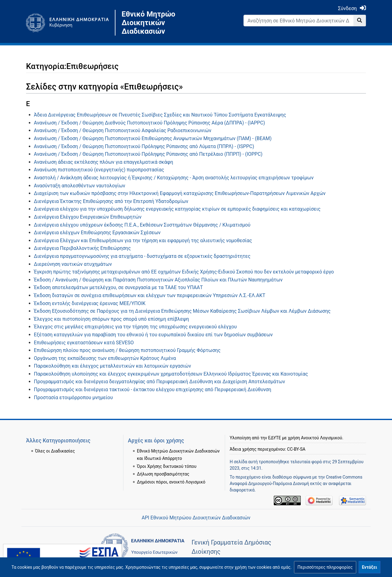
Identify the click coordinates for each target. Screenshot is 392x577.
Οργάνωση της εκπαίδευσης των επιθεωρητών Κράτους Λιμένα (105, 358)
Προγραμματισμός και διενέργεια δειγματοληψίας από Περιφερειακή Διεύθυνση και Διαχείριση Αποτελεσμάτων (160, 382)
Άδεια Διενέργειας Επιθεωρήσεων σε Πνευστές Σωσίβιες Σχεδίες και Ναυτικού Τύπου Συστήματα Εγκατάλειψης (160, 115)
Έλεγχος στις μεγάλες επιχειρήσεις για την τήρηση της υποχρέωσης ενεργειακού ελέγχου (136, 327)
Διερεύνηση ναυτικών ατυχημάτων (73, 264)
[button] (325, 567)
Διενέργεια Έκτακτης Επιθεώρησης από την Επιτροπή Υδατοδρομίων (111, 201)
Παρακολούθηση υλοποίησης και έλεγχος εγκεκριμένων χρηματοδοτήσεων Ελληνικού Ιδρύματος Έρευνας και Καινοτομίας (171, 374)
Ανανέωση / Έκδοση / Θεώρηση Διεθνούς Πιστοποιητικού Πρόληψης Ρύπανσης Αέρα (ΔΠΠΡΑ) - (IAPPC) (150, 123)
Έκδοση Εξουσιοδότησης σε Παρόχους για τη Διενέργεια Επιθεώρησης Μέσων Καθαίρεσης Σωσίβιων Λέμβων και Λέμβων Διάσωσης (182, 311)
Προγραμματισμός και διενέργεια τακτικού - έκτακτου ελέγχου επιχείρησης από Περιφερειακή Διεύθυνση (153, 390)
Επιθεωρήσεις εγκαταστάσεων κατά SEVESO (84, 343)
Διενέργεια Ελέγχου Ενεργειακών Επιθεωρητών (88, 217)
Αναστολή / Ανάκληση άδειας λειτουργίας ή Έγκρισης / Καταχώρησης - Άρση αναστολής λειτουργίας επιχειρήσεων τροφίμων (174, 178)
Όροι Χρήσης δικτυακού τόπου (167, 466)
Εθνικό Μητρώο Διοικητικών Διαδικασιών (148, 23)
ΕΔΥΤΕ (275, 438)
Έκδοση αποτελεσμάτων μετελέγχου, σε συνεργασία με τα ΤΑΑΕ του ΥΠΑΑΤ (119, 287)
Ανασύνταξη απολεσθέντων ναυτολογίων (80, 186)
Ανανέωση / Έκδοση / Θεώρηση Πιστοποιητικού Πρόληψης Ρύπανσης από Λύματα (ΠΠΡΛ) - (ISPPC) (144, 146)
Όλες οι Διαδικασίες (55, 451)
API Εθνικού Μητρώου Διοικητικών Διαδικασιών (196, 518)
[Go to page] (360, 21)
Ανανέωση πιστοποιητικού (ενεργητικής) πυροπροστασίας (99, 170)
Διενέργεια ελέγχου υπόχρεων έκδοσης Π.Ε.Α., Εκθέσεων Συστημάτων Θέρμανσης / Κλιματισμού (142, 225)
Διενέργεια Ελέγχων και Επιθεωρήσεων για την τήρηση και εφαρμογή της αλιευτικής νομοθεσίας (143, 241)
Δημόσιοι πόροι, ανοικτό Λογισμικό (171, 482)
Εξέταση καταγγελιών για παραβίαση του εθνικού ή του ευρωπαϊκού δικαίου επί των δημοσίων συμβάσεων (153, 335)
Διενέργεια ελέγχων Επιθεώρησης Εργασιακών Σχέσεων (97, 233)
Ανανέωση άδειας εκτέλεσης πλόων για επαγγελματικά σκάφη (104, 162)
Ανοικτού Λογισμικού (322, 438)
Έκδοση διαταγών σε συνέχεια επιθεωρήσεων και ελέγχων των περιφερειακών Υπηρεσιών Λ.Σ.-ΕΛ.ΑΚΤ (150, 295)
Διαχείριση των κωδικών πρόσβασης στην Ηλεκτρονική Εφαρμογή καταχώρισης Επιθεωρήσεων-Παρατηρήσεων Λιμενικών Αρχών (180, 193)
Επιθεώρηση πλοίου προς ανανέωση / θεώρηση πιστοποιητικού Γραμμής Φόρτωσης (127, 350)
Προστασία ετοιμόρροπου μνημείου (73, 397)
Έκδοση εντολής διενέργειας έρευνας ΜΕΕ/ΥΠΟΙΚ (90, 303)
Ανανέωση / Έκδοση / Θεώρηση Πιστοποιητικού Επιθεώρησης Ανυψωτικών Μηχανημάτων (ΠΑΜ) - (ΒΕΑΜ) (153, 138)
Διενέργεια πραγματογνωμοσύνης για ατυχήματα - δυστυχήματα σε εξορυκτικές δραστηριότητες (142, 256)
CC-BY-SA (296, 449)
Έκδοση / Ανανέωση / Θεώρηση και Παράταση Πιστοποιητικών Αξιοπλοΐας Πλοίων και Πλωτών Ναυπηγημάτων (158, 280)
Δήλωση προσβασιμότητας (163, 474)
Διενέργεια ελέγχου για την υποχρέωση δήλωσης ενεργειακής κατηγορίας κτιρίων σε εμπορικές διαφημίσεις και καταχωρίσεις (177, 209)
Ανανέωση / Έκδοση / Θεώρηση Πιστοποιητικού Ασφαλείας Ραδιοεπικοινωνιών (123, 130)
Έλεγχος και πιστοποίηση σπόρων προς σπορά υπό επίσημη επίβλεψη (111, 319)
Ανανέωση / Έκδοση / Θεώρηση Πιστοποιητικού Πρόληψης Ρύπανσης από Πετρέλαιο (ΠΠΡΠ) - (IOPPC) (148, 154)
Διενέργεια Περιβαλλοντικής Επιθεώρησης (82, 248)
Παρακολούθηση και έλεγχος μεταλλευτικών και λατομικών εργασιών (113, 366)
